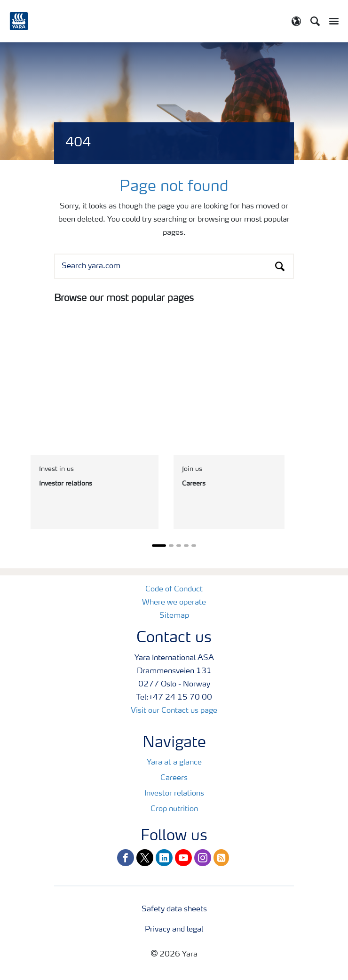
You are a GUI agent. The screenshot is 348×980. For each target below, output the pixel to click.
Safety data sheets (174, 909)
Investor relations (174, 794)
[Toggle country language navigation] (296, 21)
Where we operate (174, 603)
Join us (192, 469)
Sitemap (174, 616)
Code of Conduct (174, 590)
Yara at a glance (174, 763)
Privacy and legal (174, 930)
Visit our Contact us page (174, 711)
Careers (174, 778)
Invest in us (56, 469)
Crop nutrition (174, 809)
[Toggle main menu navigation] (332, 21)
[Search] (315, 21)
